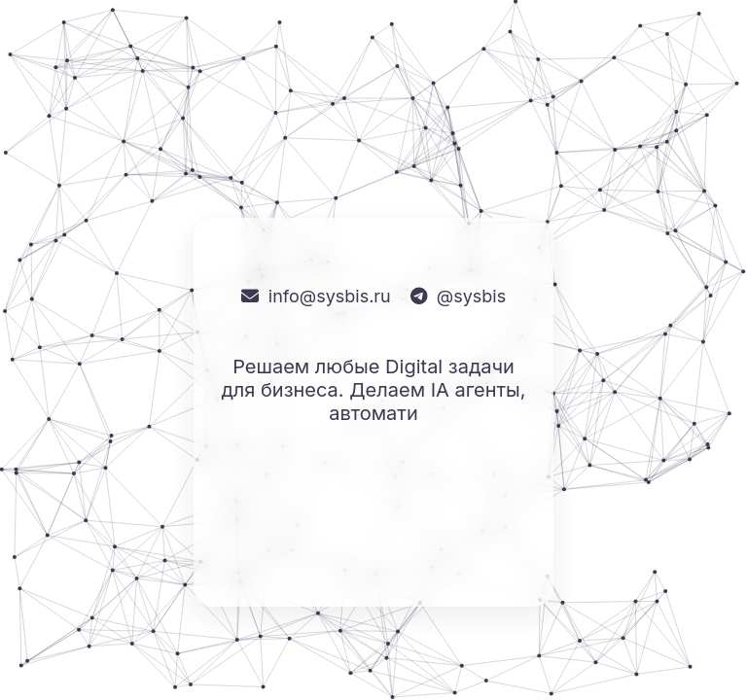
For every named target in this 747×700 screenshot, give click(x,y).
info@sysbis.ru (330, 296)
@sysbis (471, 296)
